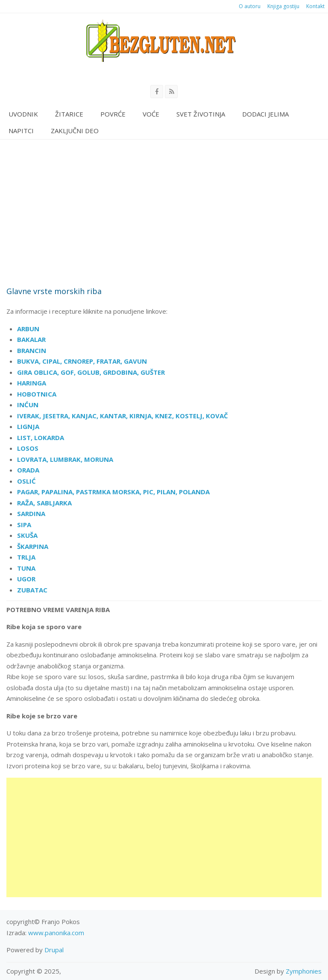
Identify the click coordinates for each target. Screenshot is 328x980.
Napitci (21, 131)
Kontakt (315, 6)
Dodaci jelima (265, 114)
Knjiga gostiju (283, 6)
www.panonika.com (56, 933)
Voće (151, 114)
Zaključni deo (75, 131)
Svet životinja (201, 114)
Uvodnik (23, 114)
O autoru (250, 6)
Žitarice (69, 114)
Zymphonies (304, 971)
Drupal (54, 950)
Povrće (113, 114)
